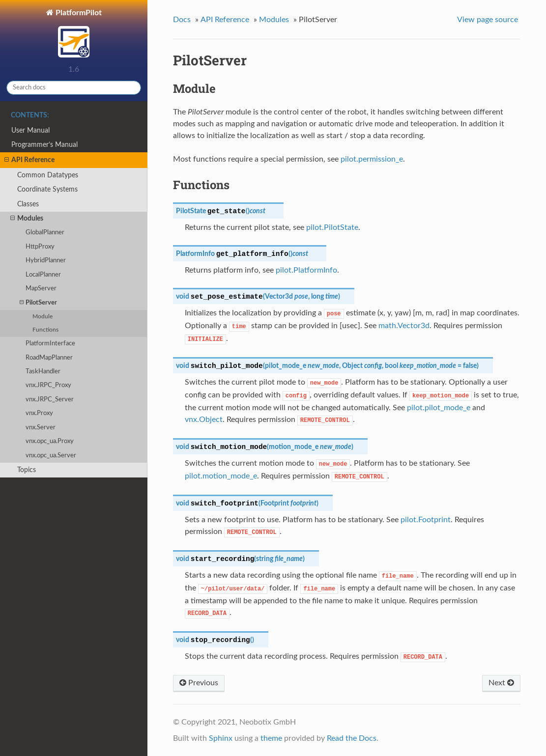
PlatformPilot (78, 34)
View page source (488, 20)
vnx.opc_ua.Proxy (50, 441)
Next (501, 683)
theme (271, 738)
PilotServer (38, 303)
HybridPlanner (46, 261)
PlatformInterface (50, 344)
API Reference (29, 160)
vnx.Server (41, 428)
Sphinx (221, 738)
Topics (27, 470)
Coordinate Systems (47, 189)
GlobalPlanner (45, 233)
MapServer (41, 289)
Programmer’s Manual (44, 145)
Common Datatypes (48, 175)
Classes (28, 204)
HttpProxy (40, 247)
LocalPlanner (43, 275)
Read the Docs (352, 738)
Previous (199, 683)
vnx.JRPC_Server (50, 400)
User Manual (30, 130)
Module (43, 317)
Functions (45, 330)
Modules (27, 219)
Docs (182, 20)
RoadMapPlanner (49, 358)
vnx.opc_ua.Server (51, 456)
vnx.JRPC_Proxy (48, 385)
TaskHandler (43, 372)
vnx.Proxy (39, 413)
